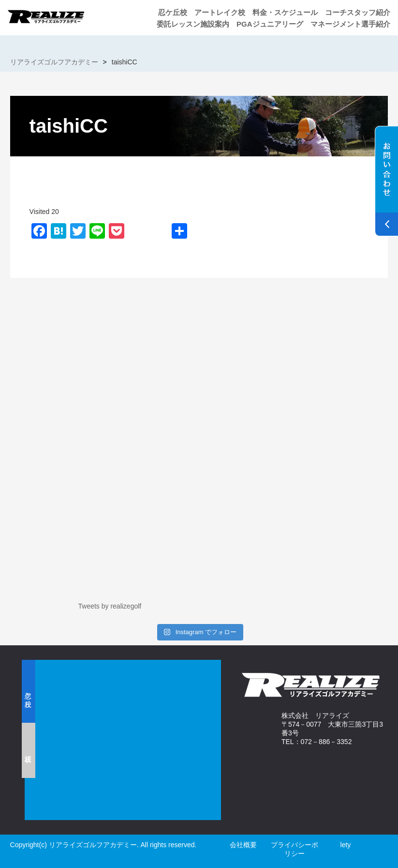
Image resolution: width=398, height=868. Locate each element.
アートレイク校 (220, 12)
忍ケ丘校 (173, 12)
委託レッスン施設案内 (193, 24)
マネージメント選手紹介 (350, 24)
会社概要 (243, 845)
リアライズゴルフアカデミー (54, 62)
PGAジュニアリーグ (270, 24)
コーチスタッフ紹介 (358, 12)
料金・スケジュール (285, 12)
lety (346, 845)
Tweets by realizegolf (110, 606)
